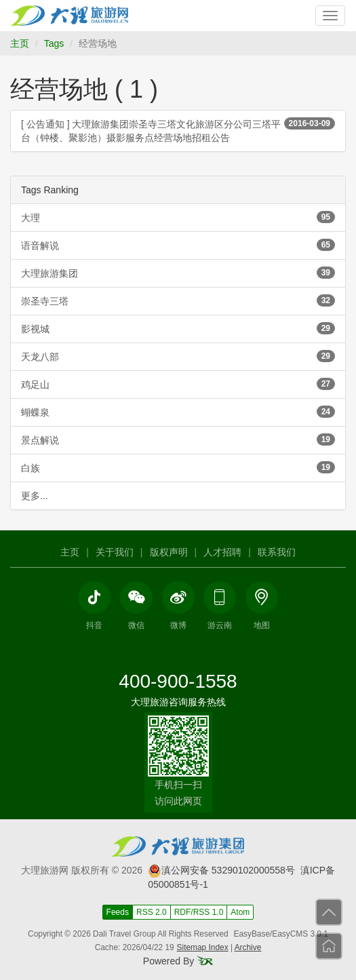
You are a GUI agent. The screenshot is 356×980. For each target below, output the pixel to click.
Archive (248, 947)
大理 (178, 217)
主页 (20, 43)
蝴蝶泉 (178, 412)
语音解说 (178, 245)
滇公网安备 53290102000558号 (221, 870)
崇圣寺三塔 (178, 300)
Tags (54, 43)
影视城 (178, 328)
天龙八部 (178, 356)
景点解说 (178, 439)
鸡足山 (178, 384)
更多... (35, 496)
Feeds (118, 912)
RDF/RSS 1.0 (199, 912)
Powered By (178, 961)
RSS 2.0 (152, 912)
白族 (178, 467)
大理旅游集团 (178, 273)
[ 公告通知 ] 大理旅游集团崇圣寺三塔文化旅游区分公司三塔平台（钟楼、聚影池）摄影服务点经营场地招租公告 (178, 130)
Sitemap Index (203, 947)
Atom (240, 912)
